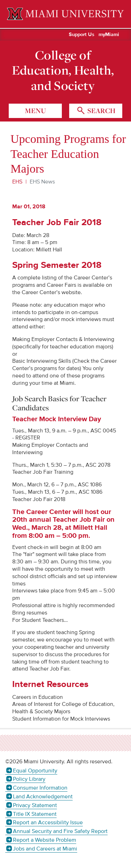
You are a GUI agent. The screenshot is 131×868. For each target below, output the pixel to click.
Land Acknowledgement (43, 797)
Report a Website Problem (45, 840)
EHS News (42, 182)
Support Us (82, 35)
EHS (17, 182)
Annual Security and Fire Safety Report (60, 831)
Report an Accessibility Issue (48, 822)
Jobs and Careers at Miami (45, 849)
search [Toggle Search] (101, 111)
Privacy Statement (35, 805)
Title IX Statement (35, 814)
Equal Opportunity (35, 771)
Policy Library (29, 779)
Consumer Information (40, 788)
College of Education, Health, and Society (63, 70)
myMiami (109, 35)
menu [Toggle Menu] (35, 111)
